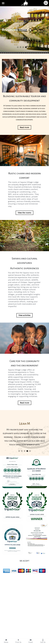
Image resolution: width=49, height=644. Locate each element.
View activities (24, 316)
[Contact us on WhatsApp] (46, 3)
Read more (24, 128)
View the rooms (24, 214)
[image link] (25, 3)
